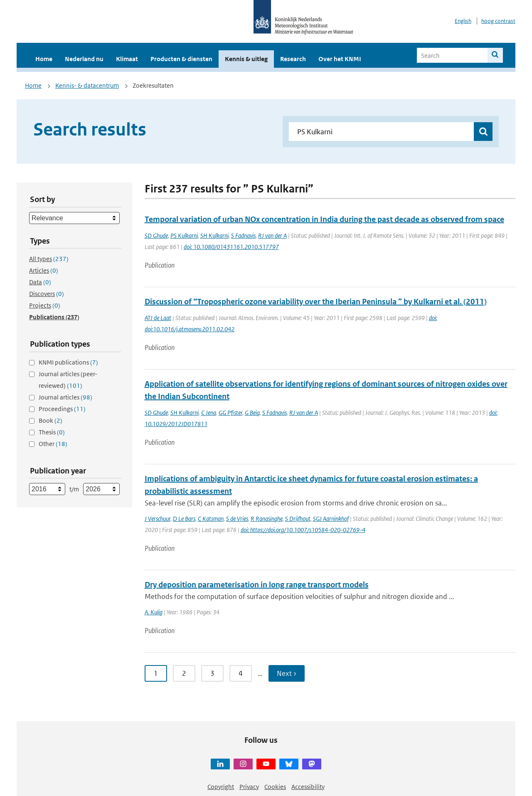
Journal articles (65, 397)
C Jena (209, 413)
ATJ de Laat (158, 318)
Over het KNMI (340, 59)
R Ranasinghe (267, 519)
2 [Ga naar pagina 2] (184, 673)
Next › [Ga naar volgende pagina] (287, 673)
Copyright (221, 787)
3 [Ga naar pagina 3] (212, 673)
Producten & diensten (181, 59)
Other (53, 444)
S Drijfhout (298, 519)
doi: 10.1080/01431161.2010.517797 (231, 247)
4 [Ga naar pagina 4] (241, 673)
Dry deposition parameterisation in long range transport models (257, 585)
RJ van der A (272, 235)
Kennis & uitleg (246, 59)
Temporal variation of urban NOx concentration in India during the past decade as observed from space (324, 219)
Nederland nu (84, 59)
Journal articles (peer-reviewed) (68, 380)
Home (44, 59)
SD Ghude (156, 235)
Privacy (249, 787)
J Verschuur (158, 519)
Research (293, 59)
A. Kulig (154, 612)
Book (50, 420)
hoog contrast (498, 21)
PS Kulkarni (184, 235)
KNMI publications (68, 362)
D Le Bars (184, 519)
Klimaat (127, 59)
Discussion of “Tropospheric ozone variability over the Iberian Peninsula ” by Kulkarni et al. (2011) (316, 302)
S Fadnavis (243, 235)
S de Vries (237, 519)
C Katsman (211, 519)
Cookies (275, 787)
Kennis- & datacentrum (87, 85)
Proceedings (62, 409)
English (463, 21)
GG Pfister (230, 413)
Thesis (52, 432)
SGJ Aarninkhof (331, 519)
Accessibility (308, 787)
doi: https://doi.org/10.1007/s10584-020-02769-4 (303, 530)
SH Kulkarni (214, 235)
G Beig (252, 413)
